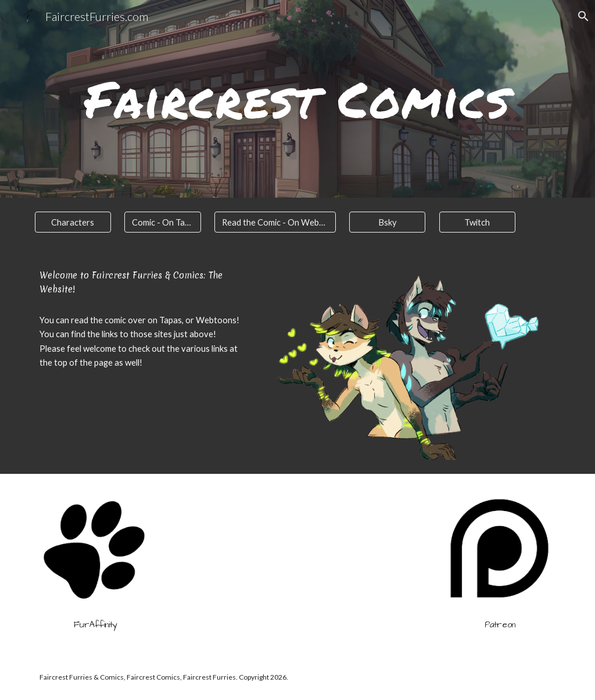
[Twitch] (477, 222)
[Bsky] (387, 222)
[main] (298, 99)
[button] (581, 16)
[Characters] (73, 222)
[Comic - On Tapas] (162, 222)
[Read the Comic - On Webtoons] (275, 222)
